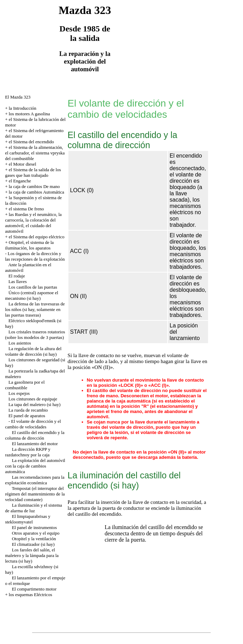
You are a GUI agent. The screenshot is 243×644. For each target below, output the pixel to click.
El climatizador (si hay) (33, 544)
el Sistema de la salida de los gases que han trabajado (33, 172)
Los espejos (19, 393)
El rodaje (17, 276)
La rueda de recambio (28, 410)
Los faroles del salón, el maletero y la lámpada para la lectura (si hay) (32, 555)
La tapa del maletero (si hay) (34, 404)
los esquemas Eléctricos (30, 595)
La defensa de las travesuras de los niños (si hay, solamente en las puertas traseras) (35, 309)
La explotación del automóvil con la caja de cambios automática (35, 466)
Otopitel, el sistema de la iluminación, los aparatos (29, 245)
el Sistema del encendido (31, 142)
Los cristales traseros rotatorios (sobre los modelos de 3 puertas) (35, 335)
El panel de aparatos (27, 416)
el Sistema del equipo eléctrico (37, 237)
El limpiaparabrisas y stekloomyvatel (28, 519)
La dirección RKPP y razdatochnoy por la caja (28, 452)
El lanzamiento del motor (35, 444)
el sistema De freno (26, 209)
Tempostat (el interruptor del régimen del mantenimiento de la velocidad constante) (35, 494)
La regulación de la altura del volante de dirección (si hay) (33, 351)
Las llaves (17, 281)
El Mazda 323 (18, 97)
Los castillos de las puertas (33, 287)
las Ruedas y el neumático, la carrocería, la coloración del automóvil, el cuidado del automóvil (33, 223)
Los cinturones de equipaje (33, 399)
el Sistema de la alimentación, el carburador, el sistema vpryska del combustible (35, 153)
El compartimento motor (34, 589)
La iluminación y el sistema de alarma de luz (33, 508)
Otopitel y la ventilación (34, 539)
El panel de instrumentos (34, 527)
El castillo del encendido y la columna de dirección (35, 435)
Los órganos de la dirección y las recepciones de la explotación (35, 256)
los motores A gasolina (29, 114)
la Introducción (23, 108)
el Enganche (20, 181)
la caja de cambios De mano (34, 186)
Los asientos (20, 343)
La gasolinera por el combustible (25, 385)
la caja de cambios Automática (36, 192)
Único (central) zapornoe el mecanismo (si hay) (31, 295)
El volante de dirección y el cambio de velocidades (33, 424)
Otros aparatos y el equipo (36, 533)
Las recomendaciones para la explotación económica (35, 480)
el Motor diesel (23, 164)
